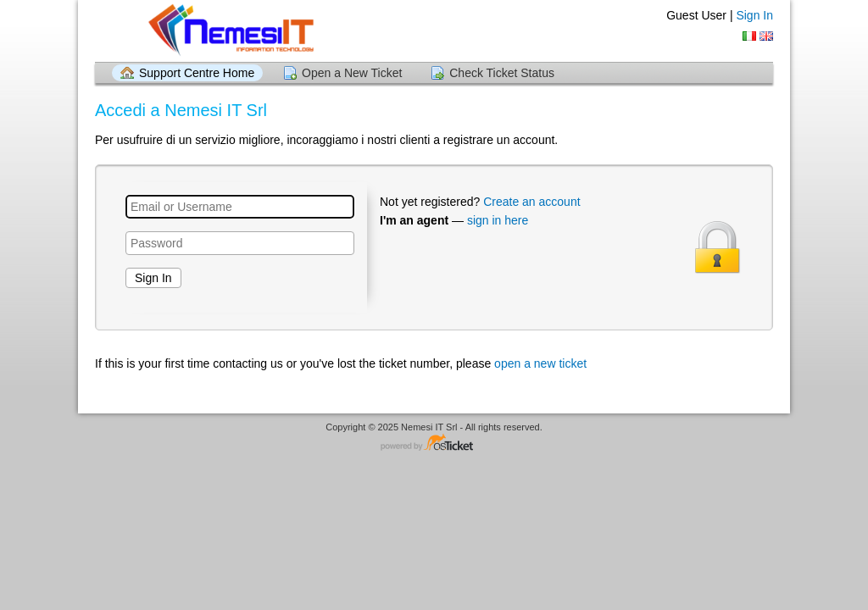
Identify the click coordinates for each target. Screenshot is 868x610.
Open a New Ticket (352, 73)
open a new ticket (540, 363)
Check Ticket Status (502, 73)
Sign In (754, 15)
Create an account (531, 202)
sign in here (498, 220)
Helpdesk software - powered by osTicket (434, 444)
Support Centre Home (197, 73)
